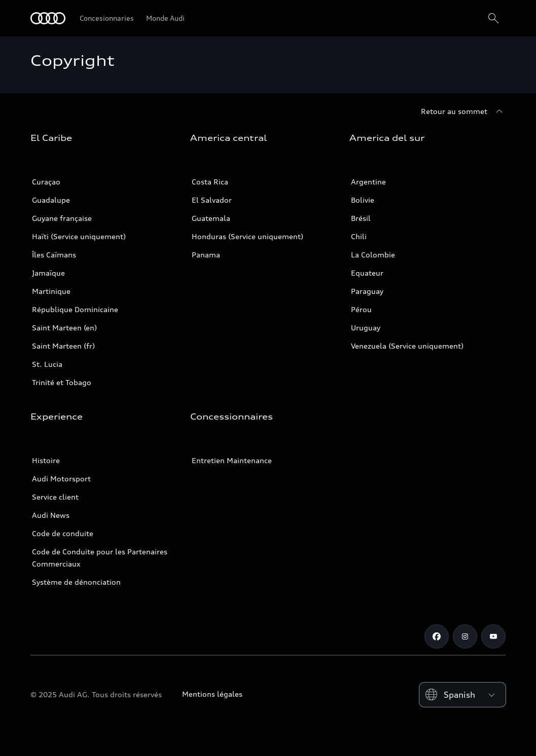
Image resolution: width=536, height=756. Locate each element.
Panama (206, 255)
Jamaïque (48, 273)
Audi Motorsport (61, 479)
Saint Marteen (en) (64, 328)
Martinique (51, 291)
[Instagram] (465, 636)
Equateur (367, 273)
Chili (359, 236)
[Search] (493, 18)
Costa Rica (210, 182)
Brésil (361, 218)
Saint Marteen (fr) (63, 346)
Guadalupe (51, 200)
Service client (55, 497)
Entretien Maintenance (232, 460)
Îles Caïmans (54, 255)
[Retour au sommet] (463, 111)
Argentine (368, 182)
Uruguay (366, 328)
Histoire (46, 460)
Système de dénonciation (76, 582)
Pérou (361, 309)
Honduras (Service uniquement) (247, 236)
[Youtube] (493, 636)
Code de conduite (63, 533)
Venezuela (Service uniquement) (407, 346)
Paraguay (367, 291)
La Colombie (373, 255)
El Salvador (212, 200)
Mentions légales (212, 694)
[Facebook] (437, 636)
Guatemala (211, 218)
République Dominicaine (75, 309)
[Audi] (48, 18)
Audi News (51, 515)
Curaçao (46, 182)
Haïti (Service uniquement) (79, 236)
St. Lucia (47, 364)
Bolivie (363, 200)
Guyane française (62, 218)
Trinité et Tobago (62, 382)
